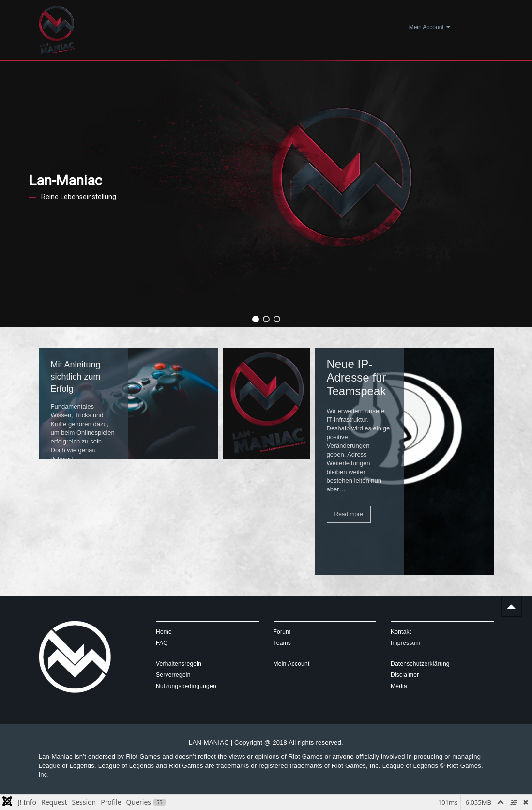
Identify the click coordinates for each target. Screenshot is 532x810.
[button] (256, 319)
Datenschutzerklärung (420, 664)
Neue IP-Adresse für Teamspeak (357, 377)
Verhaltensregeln (179, 664)
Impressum (406, 643)
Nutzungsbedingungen (186, 686)
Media (399, 686)
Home (164, 632)
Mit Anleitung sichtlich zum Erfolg (76, 377)
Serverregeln (173, 675)
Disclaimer (405, 675)
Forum (282, 632)
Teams (282, 643)
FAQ (162, 643)
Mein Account (430, 27)
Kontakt (401, 632)
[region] (266, 194)
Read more (349, 514)
